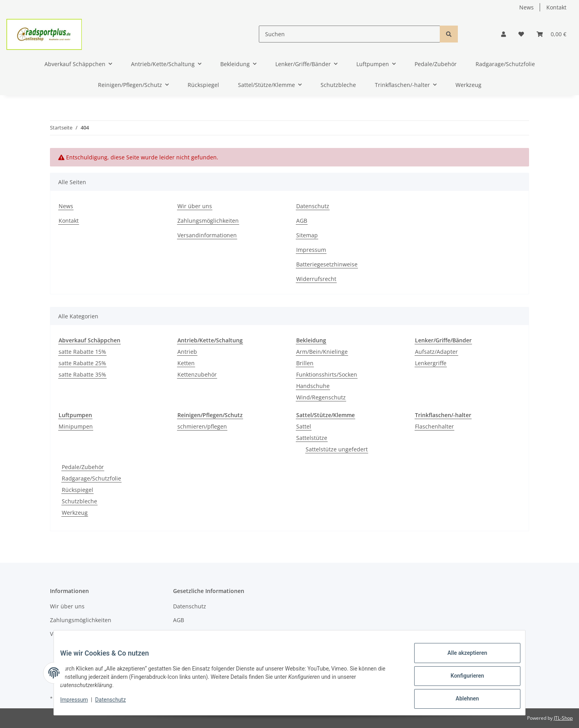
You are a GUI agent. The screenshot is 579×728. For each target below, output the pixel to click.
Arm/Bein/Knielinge (322, 352)
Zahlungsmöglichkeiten (208, 221)
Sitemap (307, 235)
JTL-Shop (563, 718)
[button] (503, 34)
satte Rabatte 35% (82, 374)
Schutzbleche (79, 501)
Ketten (186, 363)
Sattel (304, 426)
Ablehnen (461, 700)
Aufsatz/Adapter (436, 352)
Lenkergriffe (431, 363)
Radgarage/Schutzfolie (91, 478)
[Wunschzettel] (521, 34)
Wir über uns (195, 206)
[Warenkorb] (551, 34)
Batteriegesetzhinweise (327, 264)
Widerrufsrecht (316, 279)
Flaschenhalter (434, 426)
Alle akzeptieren (461, 659)
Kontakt (556, 7)
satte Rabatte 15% (82, 352)
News (526, 7)
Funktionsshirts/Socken (327, 374)
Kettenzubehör (197, 374)
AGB (302, 221)
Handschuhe (313, 386)
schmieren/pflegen (202, 426)
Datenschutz (313, 206)
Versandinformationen (207, 235)
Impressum (311, 250)
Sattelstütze (312, 438)
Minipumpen (76, 426)
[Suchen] (349, 34)
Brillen (305, 363)
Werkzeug (75, 513)
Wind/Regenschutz (321, 397)
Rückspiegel (77, 490)
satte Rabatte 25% (82, 363)
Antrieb (187, 352)
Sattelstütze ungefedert (337, 449)
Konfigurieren (461, 680)
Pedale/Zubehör (83, 467)
